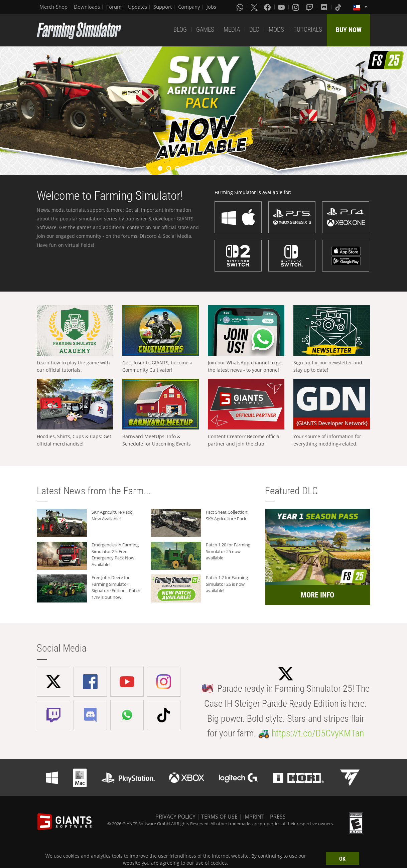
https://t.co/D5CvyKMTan (318, 733)
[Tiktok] (339, 7)
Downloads (87, 7)
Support (163, 7)
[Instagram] (296, 7)
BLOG (180, 30)
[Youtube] (282, 7)
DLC (254, 30)
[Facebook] (268, 7)
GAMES (205, 30)
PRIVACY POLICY (175, 817)
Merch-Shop (53, 7)
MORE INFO (317, 595)
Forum (114, 7)
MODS (276, 30)
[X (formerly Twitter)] (254, 7)
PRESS (278, 817)
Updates (138, 7)
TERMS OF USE (219, 817)
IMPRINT (254, 817)
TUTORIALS (308, 30)
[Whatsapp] (241, 7)
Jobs (211, 7)
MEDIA (232, 30)
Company (189, 7)
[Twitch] (310, 7)
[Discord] (325, 7)
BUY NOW (349, 30)
